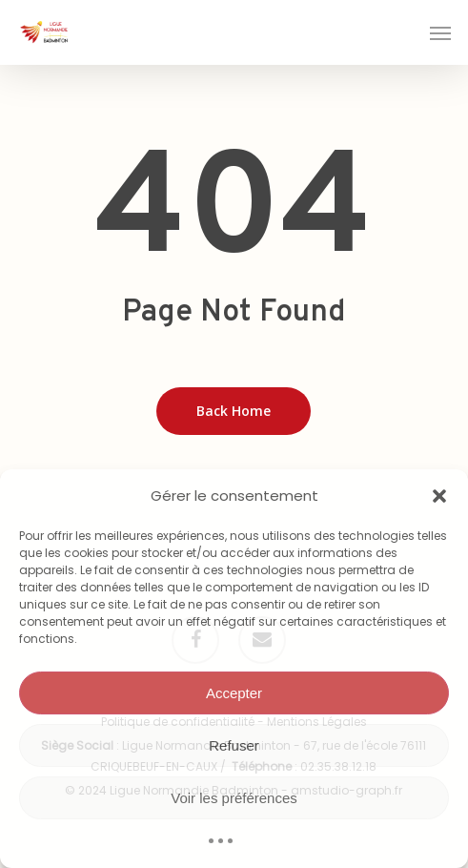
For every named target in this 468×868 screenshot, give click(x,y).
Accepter (234, 693)
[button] (439, 496)
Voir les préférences (234, 798)
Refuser (234, 745)
